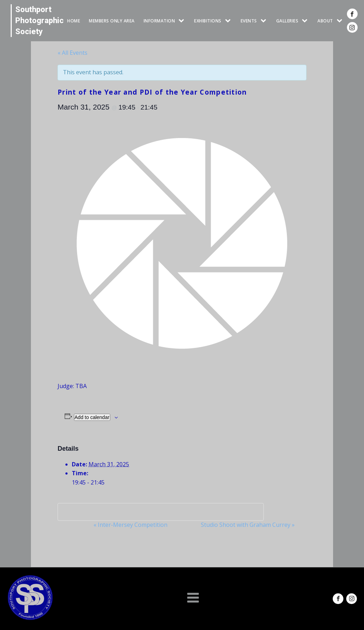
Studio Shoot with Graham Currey (248, 525)
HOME (74, 21)
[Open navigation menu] (193, 598)
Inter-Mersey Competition (130, 525)
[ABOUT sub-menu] (341, 21)
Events (249, 21)
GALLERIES (287, 21)
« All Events (73, 53)
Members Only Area (112, 21)
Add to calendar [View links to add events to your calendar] (92, 417)
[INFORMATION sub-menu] (183, 21)
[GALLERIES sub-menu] (306, 21)
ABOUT (325, 21)
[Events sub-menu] (265, 21)
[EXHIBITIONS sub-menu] (229, 21)
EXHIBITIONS (208, 21)
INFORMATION (159, 21)
